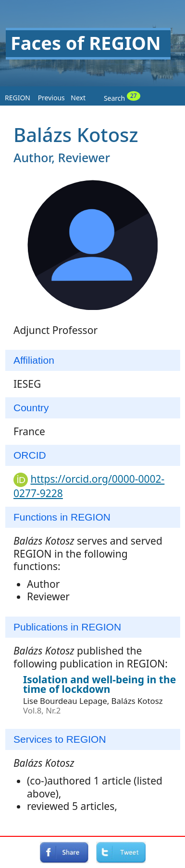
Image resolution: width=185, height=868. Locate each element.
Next (78, 98)
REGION (18, 98)
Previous (51, 98)
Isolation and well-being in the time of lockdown (99, 684)
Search (122, 97)
